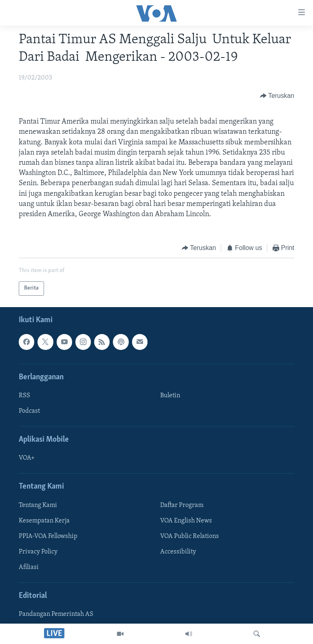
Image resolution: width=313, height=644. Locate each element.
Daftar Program (182, 505)
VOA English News (186, 521)
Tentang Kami (38, 505)
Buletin (170, 396)
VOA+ (27, 458)
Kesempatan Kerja (44, 521)
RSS (24, 396)
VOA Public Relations (190, 536)
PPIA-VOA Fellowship (48, 536)
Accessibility (178, 552)
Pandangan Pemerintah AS (56, 614)
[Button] (277, 96)
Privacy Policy (38, 552)
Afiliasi (29, 567)
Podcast (29, 411)
